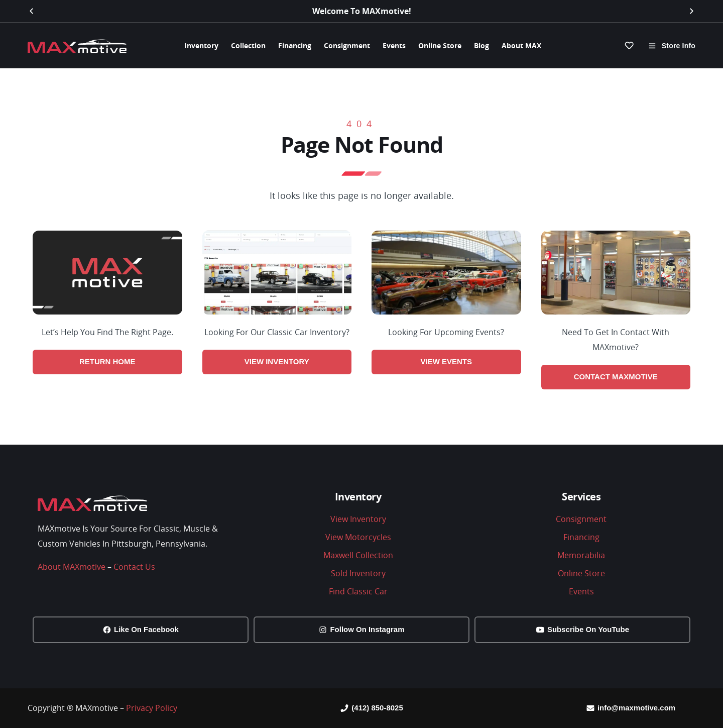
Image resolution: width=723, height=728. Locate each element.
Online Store (440, 45)
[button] (31, 11)
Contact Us (134, 567)
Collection (248, 45)
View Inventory (358, 519)
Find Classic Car (358, 591)
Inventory (201, 45)
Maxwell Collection (358, 555)
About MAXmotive (72, 567)
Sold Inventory (358, 573)
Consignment (347, 45)
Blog (481, 45)
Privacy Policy (152, 708)
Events (394, 45)
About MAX (521, 45)
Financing (295, 45)
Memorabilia (581, 555)
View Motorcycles (358, 537)
